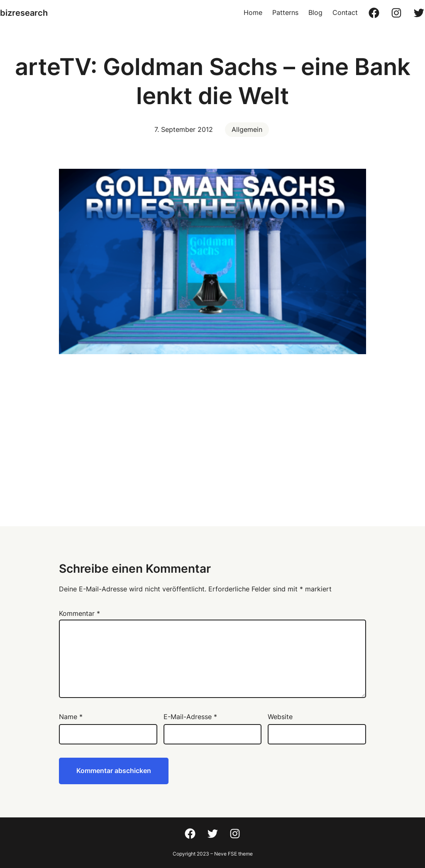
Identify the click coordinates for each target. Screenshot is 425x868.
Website (280, 717)
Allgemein (247, 129)
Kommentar (79, 613)
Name (71, 717)
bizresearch (24, 13)
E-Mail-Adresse (190, 717)
